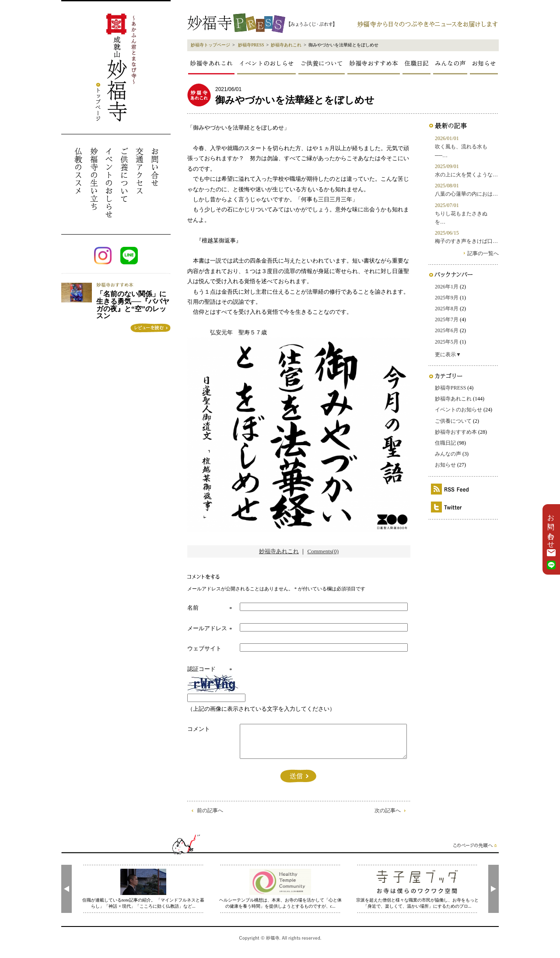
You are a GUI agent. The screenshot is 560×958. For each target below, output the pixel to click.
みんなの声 (450, 63)
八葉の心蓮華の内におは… (466, 194)
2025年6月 (447, 330)
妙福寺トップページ (210, 45)
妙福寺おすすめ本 (374, 63)
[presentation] (66, 889)
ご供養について (322, 63)
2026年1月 (447, 287)
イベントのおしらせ (266, 63)
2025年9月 (447, 298)
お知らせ (484, 63)
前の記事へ (210, 811)
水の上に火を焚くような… (466, 175)
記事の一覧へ (483, 253)
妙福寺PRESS (251, 45)
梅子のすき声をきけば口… (466, 241)
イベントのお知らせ (458, 410)
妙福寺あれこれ (286, 45)
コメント (199, 729)
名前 (193, 608)
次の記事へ (388, 811)
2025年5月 (447, 342)
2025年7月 (447, 319)
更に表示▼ (448, 354)
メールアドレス (207, 628)
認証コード (201, 669)
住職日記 (416, 63)
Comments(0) (323, 551)
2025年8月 (447, 309)
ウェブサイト (204, 648)
